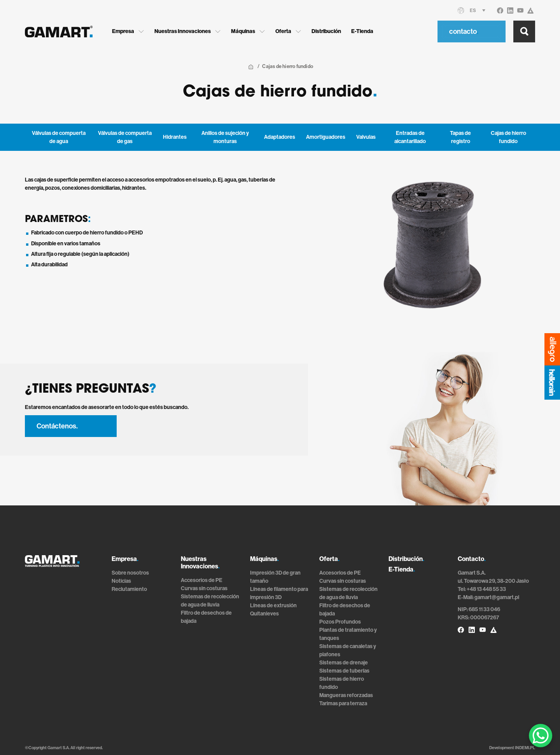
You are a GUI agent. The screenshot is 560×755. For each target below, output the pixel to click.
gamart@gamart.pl (497, 597)
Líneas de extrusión (273, 606)
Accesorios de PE (202, 580)
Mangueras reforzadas (346, 695)
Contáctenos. (57, 426)
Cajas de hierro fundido (508, 137)
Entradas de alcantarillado (410, 137)
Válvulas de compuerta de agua (59, 137)
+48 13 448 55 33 (486, 589)
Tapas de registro (460, 137)
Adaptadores (280, 137)
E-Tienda (362, 31)
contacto (464, 31)
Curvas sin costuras (204, 588)
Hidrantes (175, 137)
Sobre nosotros (130, 573)
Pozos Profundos (340, 622)
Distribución (326, 31)
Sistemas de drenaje (344, 663)
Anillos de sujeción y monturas (225, 137)
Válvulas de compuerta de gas (125, 137)
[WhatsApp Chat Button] (541, 736)
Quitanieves (264, 614)
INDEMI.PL (525, 748)
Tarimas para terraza (343, 703)
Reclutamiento (129, 589)
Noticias (121, 581)
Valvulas (366, 137)
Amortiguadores (326, 137)
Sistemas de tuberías (344, 671)
